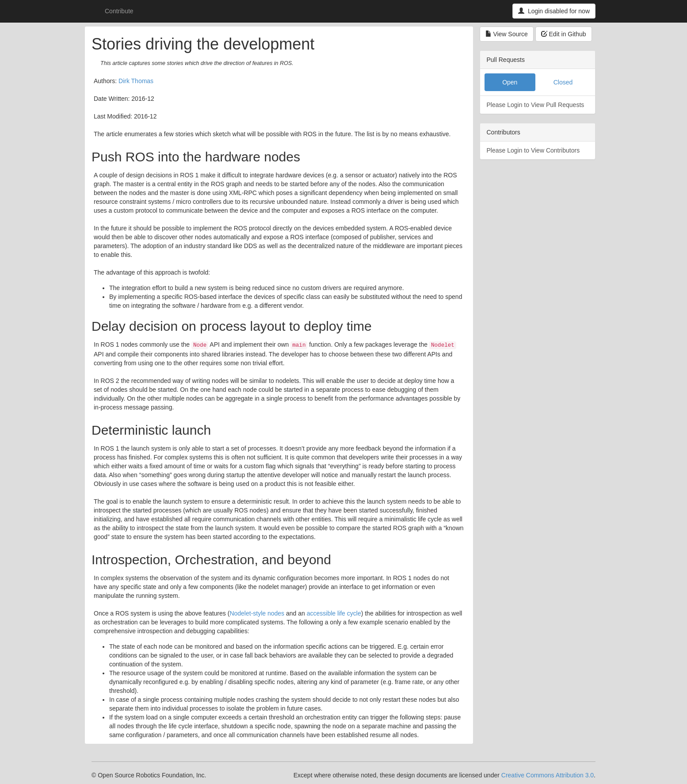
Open (510, 82)
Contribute (119, 11)
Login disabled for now (554, 11)
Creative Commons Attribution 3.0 (548, 775)
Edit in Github (564, 34)
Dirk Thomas (136, 81)
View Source (507, 34)
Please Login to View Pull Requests (536, 105)
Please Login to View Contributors (533, 150)
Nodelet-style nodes (257, 613)
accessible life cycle (334, 613)
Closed (563, 82)
